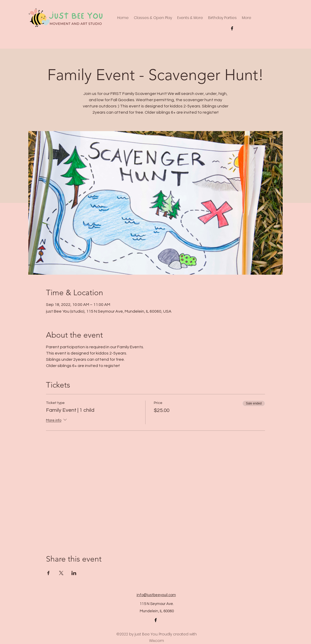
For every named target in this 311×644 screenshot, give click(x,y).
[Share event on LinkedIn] (74, 573)
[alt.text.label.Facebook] (232, 28)
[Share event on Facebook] (48, 573)
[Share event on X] (61, 573)
